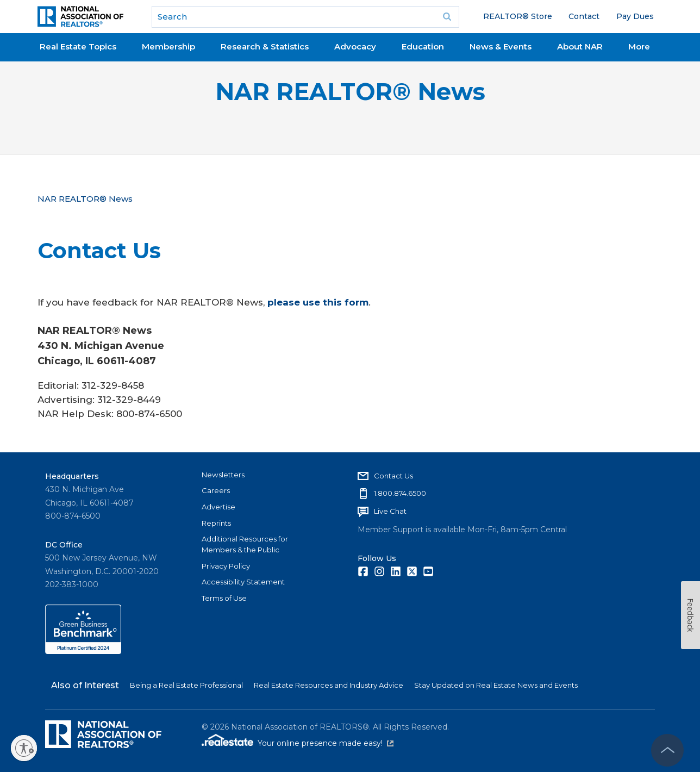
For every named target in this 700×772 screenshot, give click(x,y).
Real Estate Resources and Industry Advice (329, 685)
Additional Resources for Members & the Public (245, 544)
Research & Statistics (265, 46)
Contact (584, 16)
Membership (168, 46)
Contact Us (393, 476)
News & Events (501, 46)
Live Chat (390, 511)
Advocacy (355, 46)
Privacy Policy (226, 566)
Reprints (216, 523)
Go (447, 17)
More (639, 46)
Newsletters (223, 475)
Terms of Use (224, 598)
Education (423, 46)
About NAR (580, 46)
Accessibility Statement (243, 582)
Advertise (218, 507)
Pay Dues (635, 16)
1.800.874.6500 (400, 493)
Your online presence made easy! (326, 743)
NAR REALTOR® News (350, 92)
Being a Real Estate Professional (186, 685)
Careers (216, 490)
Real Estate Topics (78, 46)
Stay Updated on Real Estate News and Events (496, 685)
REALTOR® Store (518, 16)
